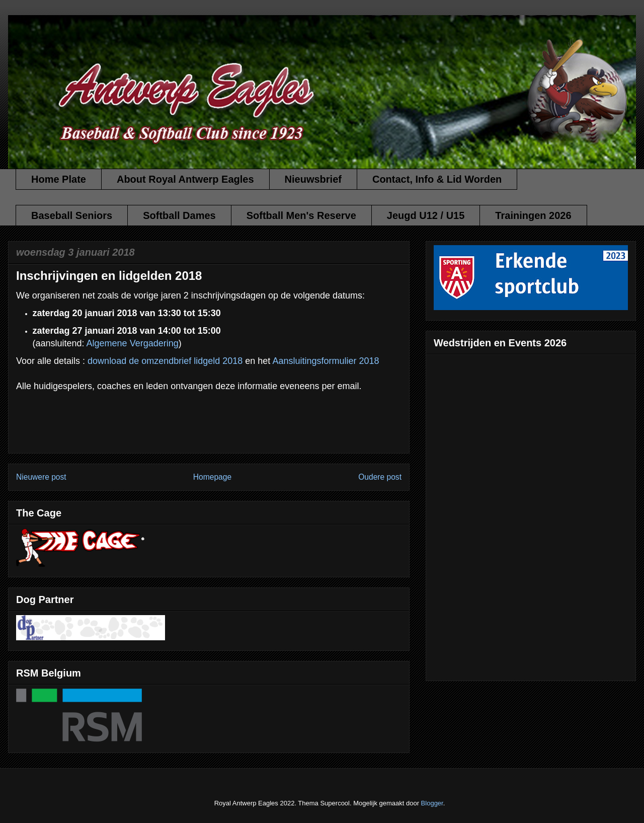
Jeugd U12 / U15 (426, 215)
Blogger (432, 803)
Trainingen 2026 (533, 215)
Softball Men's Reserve (301, 215)
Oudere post (380, 477)
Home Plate (59, 179)
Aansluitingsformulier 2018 (326, 361)
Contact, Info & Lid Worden (437, 179)
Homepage (212, 477)
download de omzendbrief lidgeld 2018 (165, 361)
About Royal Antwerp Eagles (185, 179)
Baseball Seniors (72, 215)
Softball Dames (179, 215)
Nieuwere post (41, 477)
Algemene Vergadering (133, 343)
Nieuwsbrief (313, 179)
